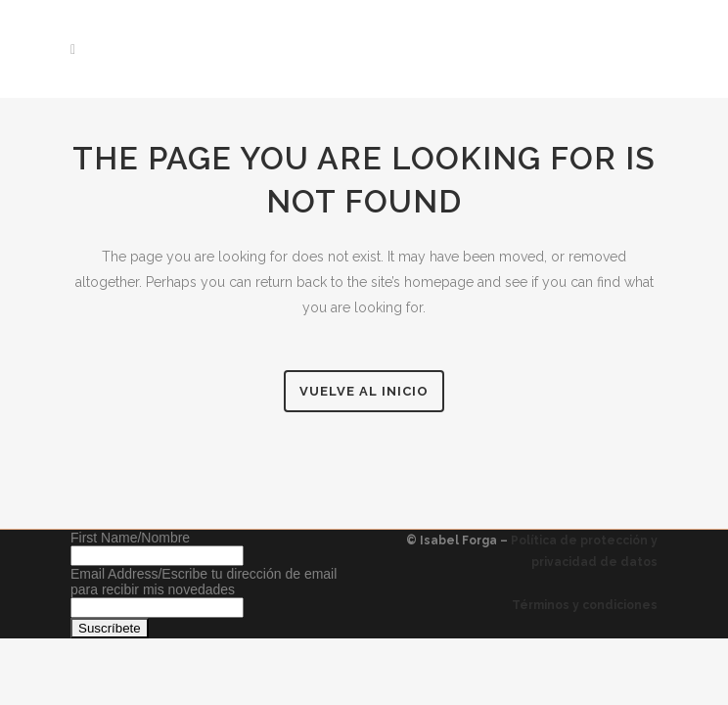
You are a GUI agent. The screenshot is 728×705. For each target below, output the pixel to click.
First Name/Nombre (130, 538)
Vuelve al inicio (364, 391)
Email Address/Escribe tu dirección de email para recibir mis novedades (204, 582)
